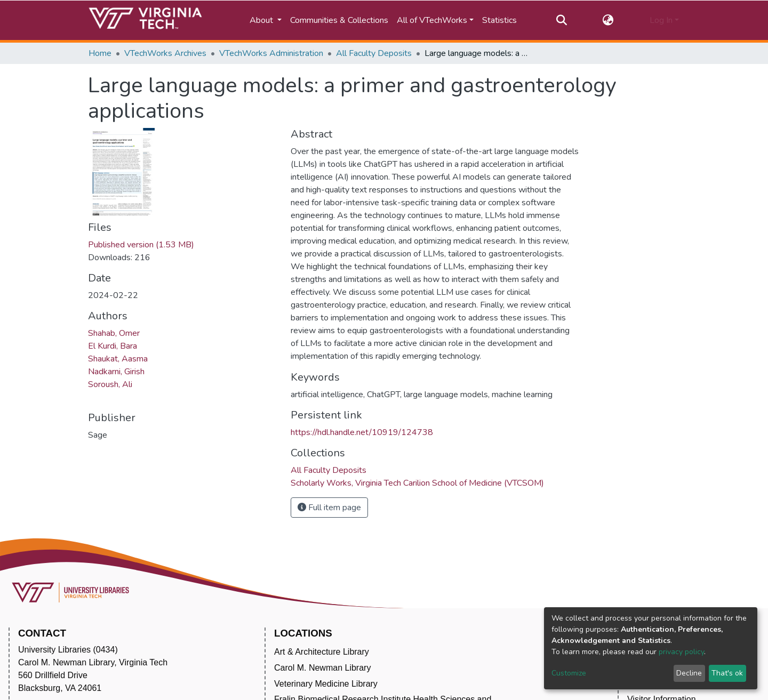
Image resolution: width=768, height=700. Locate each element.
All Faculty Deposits (374, 53)
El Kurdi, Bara (113, 346)
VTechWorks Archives (165, 53)
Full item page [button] (329, 508)
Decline (689, 673)
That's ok (727, 673)
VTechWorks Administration (271, 53)
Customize (569, 673)
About (262, 20)
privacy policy (681, 652)
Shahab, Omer (114, 333)
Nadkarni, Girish (116, 372)
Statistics (499, 20)
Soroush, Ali (110, 384)
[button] (608, 20)
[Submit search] (561, 20)
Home (100, 53)
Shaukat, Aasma (118, 359)
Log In (661, 20)
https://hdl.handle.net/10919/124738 (362, 432)
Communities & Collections (339, 20)
